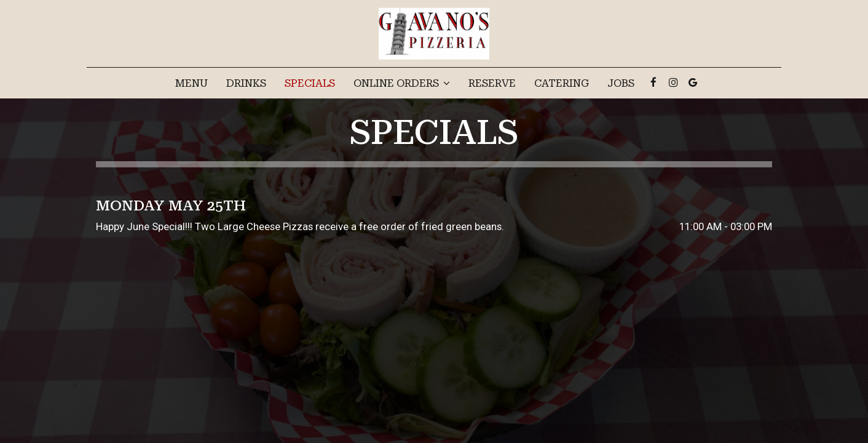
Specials (310, 83)
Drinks (246, 83)
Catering (562, 83)
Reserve (492, 83)
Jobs (621, 83)
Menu (191, 83)
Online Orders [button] (402, 83)
